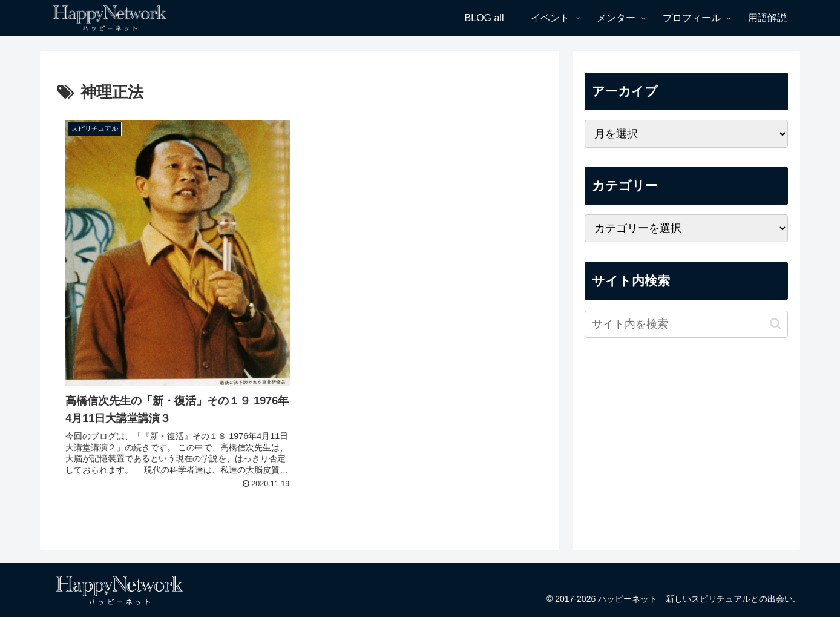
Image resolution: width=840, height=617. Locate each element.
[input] (686, 324)
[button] (776, 324)
